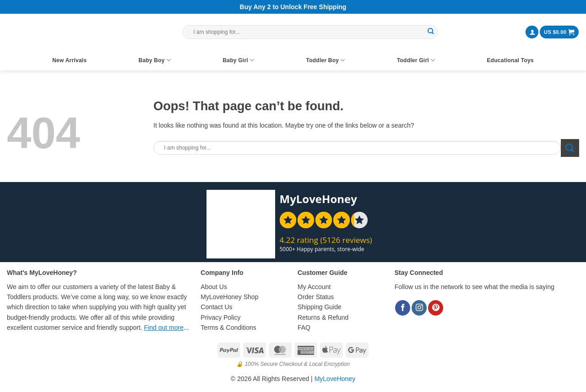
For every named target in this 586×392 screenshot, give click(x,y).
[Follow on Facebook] (403, 308)
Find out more (164, 328)
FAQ (304, 328)
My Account (314, 287)
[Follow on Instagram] (419, 308)
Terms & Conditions (228, 328)
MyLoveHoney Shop (229, 297)
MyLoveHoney (335, 379)
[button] (532, 32)
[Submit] (431, 32)
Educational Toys (510, 60)
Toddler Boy (326, 60)
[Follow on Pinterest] (436, 308)
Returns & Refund (323, 317)
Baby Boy (155, 60)
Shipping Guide (320, 307)
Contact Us (216, 307)
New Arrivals (69, 60)
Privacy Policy (220, 317)
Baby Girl (238, 60)
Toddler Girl (416, 60)
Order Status (316, 297)
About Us (214, 287)
